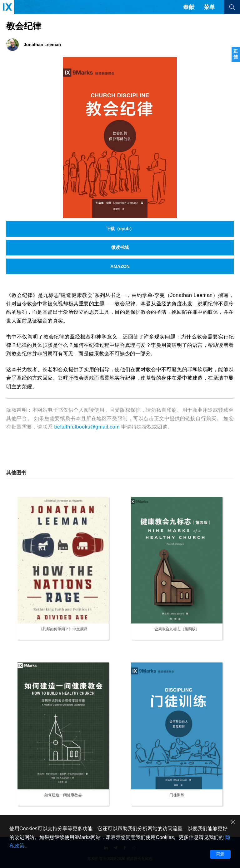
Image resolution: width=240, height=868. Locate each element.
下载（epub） (120, 229)
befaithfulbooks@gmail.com (87, 427)
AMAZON (120, 266)
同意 (220, 854)
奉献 (189, 7)
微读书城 (120, 247)
